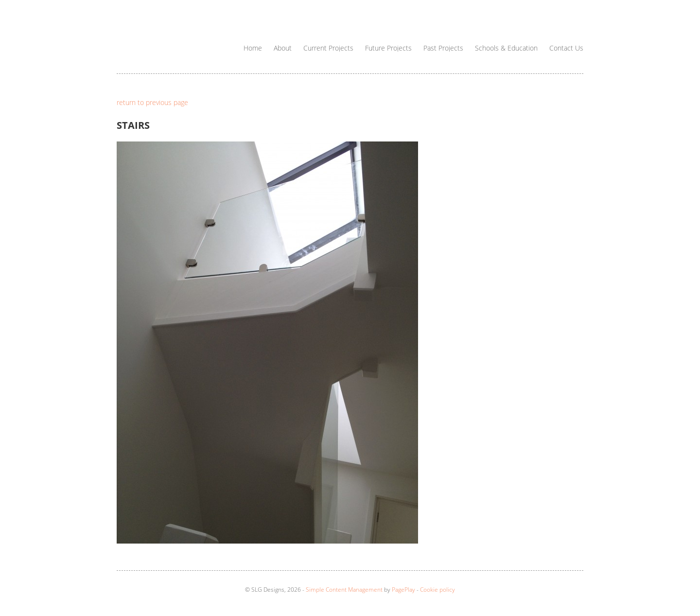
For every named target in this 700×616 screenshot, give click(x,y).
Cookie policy (437, 590)
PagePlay (403, 590)
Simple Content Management (344, 590)
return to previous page (152, 102)
